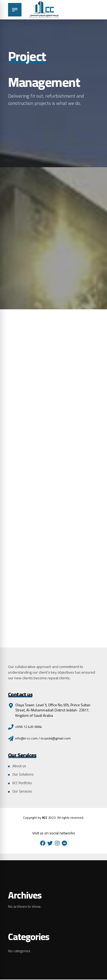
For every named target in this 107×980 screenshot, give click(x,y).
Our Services (23, 792)
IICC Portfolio (23, 783)
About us (19, 766)
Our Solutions (23, 775)
